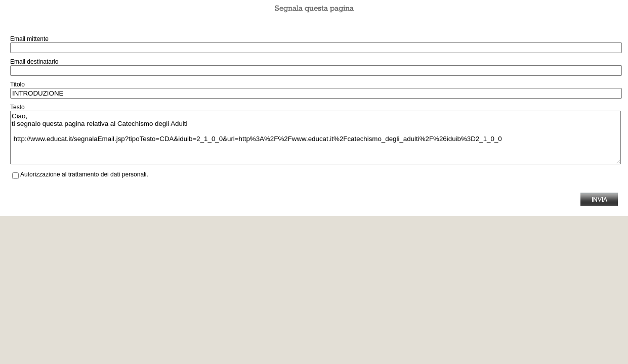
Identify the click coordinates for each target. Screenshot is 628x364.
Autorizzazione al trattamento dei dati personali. (84, 174)
